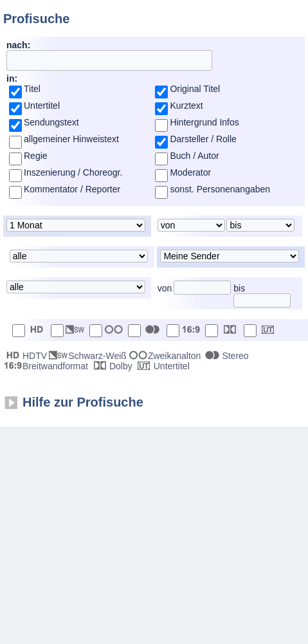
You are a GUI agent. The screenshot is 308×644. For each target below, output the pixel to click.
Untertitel (42, 106)
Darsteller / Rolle (203, 139)
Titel (32, 89)
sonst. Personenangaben (220, 189)
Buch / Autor (194, 156)
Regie (36, 156)
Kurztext (186, 106)
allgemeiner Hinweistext (71, 139)
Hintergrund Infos (204, 122)
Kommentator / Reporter (72, 189)
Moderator (190, 172)
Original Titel (195, 89)
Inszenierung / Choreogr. (73, 172)
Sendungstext (51, 122)
